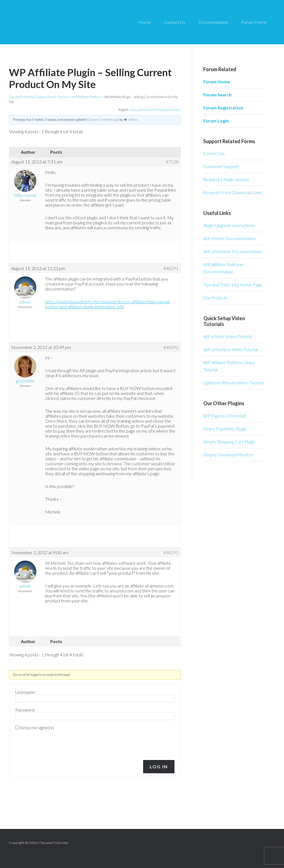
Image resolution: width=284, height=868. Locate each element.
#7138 (172, 162)
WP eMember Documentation (232, 251)
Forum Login (216, 121)
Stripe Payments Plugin (225, 429)
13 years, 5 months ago (103, 120)
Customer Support (221, 166)
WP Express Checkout (225, 416)
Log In (159, 766)
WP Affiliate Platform (87, 97)
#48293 (171, 553)
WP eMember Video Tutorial (230, 349)
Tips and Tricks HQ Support (61, 22)
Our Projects (215, 298)
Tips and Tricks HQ (53, 843)
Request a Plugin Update (226, 179)
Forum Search (217, 95)
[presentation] (53, 744)
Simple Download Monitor (228, 455)
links (133, 110)
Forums (64, 97)
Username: (26, 692)
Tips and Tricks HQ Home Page (233, 285)
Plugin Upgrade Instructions (229, 225)
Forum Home (217, 82)
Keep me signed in (37, 728)
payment (143, 110)
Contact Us (214, 153)
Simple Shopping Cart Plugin (229, 442)
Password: (25, 710)
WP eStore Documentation (229, 238)
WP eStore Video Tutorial (227, 336)
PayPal (156, 110)
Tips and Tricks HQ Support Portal (32, 97)
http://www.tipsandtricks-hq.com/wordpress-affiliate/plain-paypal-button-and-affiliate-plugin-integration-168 (108, 304)
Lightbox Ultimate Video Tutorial (233, 383)
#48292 (171, 347)
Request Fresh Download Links (233, 192)
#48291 (171, 268)
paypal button (171, 110)
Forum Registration (223, 108)
